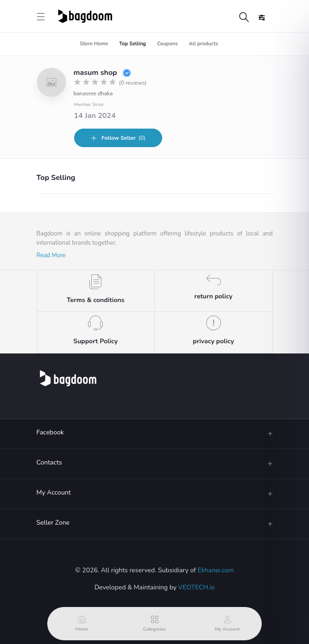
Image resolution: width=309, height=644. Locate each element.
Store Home (94, 44)
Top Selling (132, 44)
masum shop (102, 73)
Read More (51, 255)
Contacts (49, 462)
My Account (54, 492)
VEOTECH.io (197, 587)
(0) (118, 138)
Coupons (167, 44)
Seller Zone (53, 523)
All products (204, 44)
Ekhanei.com (216, 570)
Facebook (50, 432)
